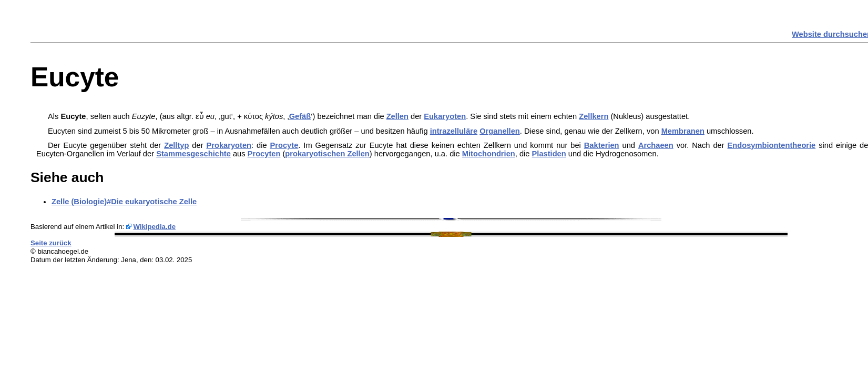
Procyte (284, 145)
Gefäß (300, 116)
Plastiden (549, 154)
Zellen (397, 116)
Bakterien (602, 145)
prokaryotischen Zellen (327, 154)
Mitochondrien (489, 154)
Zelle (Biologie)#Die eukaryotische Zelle (124, 202)
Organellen (500, 131)
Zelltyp (176, 145)
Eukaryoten (445, 116)
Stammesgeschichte (193, 154)
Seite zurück (51, 243)
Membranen (683, 131)
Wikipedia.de (154, 227)
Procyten (264, 154)
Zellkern (594, 116)
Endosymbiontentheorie (772, 145)
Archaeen (656, 145)
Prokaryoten (229, 145)
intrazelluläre (454, 131)
